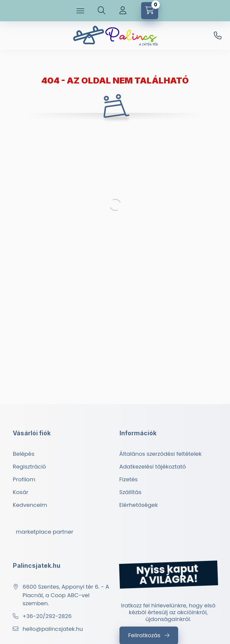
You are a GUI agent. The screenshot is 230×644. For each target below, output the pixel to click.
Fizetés (129, 479)
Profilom (24, 479)
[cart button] (150, 11)
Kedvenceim (30, 505)
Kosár (21, 492)
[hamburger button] (80, 11)
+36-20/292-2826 (218, 36)
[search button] (102, 11)
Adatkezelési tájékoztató (153, 467)
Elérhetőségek (139, 505)
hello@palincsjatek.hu (53, 629)
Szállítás (131, 492)
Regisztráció (29, 467)
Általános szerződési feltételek (161, 454)
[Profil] (123, 11)
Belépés (24, 454)
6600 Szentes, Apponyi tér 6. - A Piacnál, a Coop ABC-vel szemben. (66, 595)
